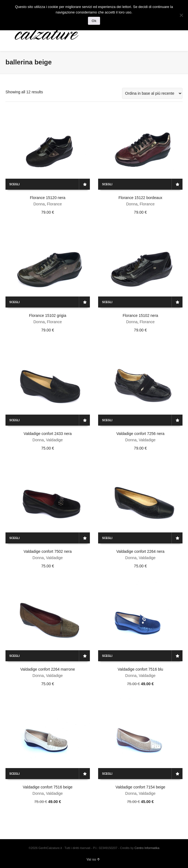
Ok (94, 21)
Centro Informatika (147, 848)
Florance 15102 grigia (48, 315)
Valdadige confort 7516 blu (140, 669)
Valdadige (54, 440)
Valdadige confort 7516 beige (48, 787)
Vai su (93, 859)
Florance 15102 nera (140, 315)
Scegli (14, 184)
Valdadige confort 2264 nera (140, 551)
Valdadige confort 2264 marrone (48, 669)
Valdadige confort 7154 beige (140, 787)
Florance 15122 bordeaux (140, 198)
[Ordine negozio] (152, 93)
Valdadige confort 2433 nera (48, 434)
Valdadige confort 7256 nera (140, 434)
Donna (39, 204)
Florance (54, 204)
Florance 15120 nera (48, 198)
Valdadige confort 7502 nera (48, 551)
